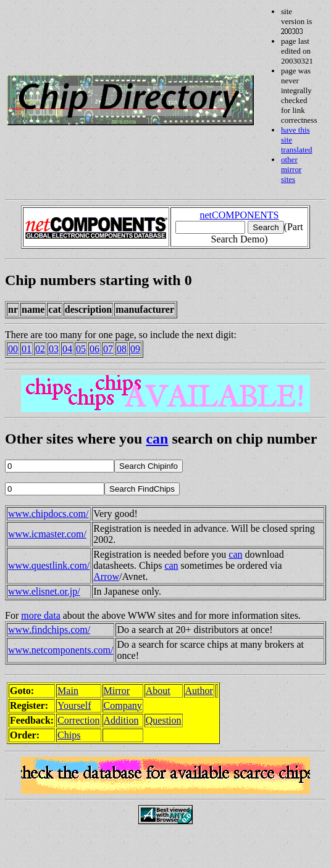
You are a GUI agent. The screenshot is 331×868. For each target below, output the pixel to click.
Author (199, 691)
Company (123, 705)
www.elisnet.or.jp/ (44, 591)
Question (164, 720)
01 (27, 349)
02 (40, 349)
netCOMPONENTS (239, 215)
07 (108, 349)
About (158, 691)
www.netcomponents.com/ (61, 650)
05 (81, 349)
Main (68, 691)
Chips (69, 735)
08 (122, 349)
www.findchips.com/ (49, 630)
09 (135, 349)
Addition (121, 720)
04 (67, 349)
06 (94, 349)
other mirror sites (291, 169)
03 (54, 349)
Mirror (117, 691)
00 (13, 349)
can (157, 439)
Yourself (74, 705)
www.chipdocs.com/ (48, 514)
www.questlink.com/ (49, 565)
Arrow (106, 577)
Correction (78, 720)
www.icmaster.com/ (47, 534)
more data (41, 615)
